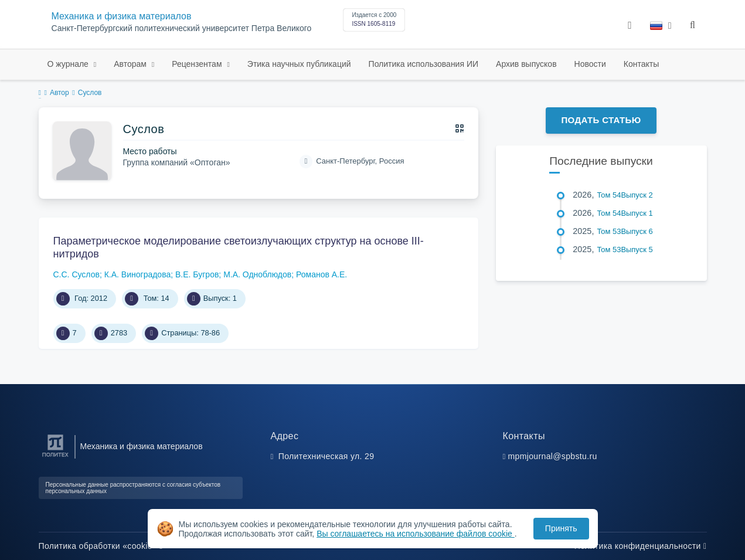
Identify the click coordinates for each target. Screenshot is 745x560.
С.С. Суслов (76, 274)
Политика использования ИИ (423, 64)
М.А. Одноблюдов (257, 274)
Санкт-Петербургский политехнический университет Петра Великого (182, 28)
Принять (561, 528)
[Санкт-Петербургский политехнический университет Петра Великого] (55, 457)
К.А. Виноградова (138, 274)
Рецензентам (198, 64)
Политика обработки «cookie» (101, 546)
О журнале (69, 64)
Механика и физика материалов (122, 16)
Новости (590, 64)
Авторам (131, 64)
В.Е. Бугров (197, 274)
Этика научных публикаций (299, 64)
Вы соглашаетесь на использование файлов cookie (416, 534)
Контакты (641, 64)
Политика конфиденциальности (641, 546)
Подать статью (601, 120)
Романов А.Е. (322, 274)
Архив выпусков (526, 64)
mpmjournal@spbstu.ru (553, 456)
